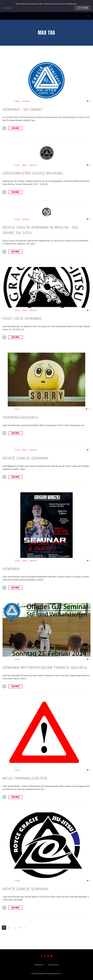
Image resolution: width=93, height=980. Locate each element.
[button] (4, 128)
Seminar (26, 101)
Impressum (39, 965)
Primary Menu (88, 16)
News (17, 101)
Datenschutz (54, 965)
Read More (15, 128)
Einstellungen (7, 8)
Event (17, 165)
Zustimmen (83, 8)
